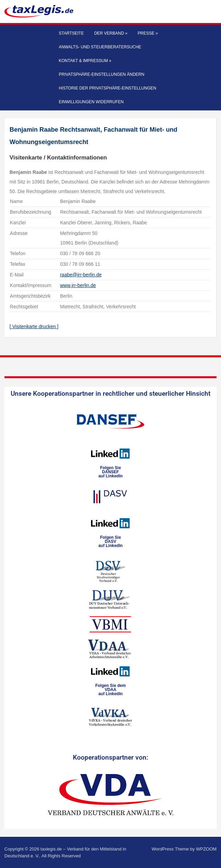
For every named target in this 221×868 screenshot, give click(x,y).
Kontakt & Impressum (85, 61)
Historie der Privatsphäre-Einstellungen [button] (107, 88)
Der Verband (111, 33)
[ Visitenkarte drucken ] (34, 326)
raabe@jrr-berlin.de (81, 275)
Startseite (71, 33)
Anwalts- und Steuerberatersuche (100, 47)
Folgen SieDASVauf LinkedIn (110, 542)
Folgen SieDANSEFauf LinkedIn (110, 472)
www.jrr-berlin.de (78, 285)
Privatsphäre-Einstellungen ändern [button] (102, 74)
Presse (148, 33)
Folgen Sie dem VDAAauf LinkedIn (110, 690)
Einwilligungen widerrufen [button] (91, 102)
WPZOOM (206, 849)
